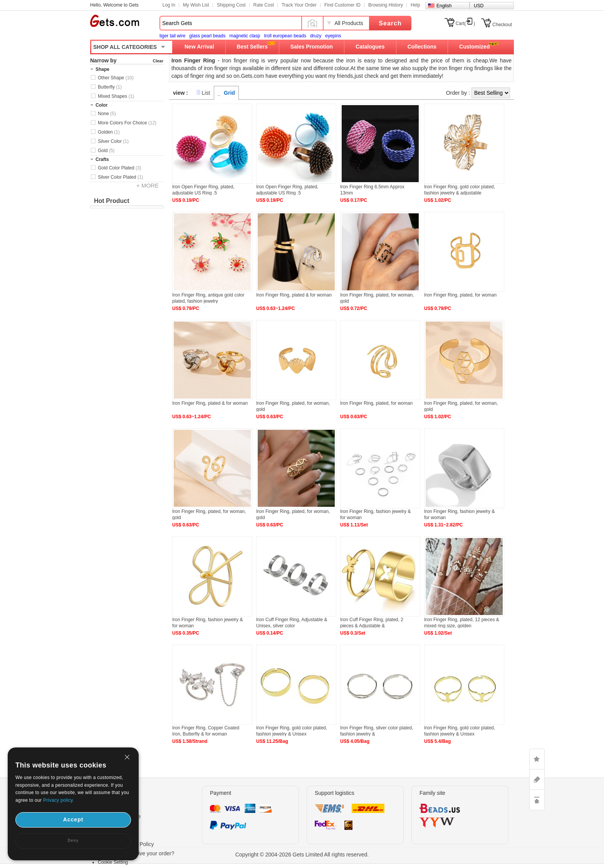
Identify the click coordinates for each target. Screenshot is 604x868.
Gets (115, 21)
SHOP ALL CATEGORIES (125, 47)
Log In (169, 5)
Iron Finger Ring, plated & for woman (294, 295)
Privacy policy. (59, 800)
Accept (73, 819)
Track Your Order (299, 5)
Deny (73, 840)
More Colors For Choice (127, 123)
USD (479, 6)
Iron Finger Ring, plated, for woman (460, 295)
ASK (537, 779)
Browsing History (386, 5)
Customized (474, 47)
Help (415, 5)
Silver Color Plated (120, 177)
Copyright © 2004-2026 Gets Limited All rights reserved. (302, 855)
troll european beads (285, 36)
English (444, 6)
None (107, 114)
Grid (229, 93)
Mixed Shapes (116, 96)
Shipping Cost (231, 5)
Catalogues (370, 47)
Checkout (502, 25)
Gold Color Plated (120, 168)
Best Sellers (252, 47)
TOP (537, 800)
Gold (106, 151)
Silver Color (113, 141)
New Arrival (199, 47)
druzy (316, 36)
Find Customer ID (342, 5)
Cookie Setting (113, 862)
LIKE (537, 759)
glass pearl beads (207, 36)
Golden (109, 132)
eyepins (333, 36)
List (206, 93)
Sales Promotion (312, 47)
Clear (158, 61)
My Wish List (196, 5)
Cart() (466, 23)
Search (390, 23)
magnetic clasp (245, 36)
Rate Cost (264, 5)
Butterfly (110, 87)
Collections (422, 47)
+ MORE (148, 185)
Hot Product (112, 201)
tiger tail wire (172, 36)
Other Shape (116, 78)
